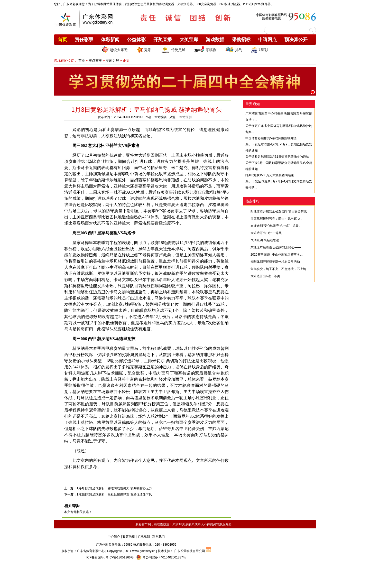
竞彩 (144, 50)
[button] (313, 92)
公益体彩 (136, 40)
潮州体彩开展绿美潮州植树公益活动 (275, 262)
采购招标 (241, 40)
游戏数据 (215, 40)
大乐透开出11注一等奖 (266, 233)
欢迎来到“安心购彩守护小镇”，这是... (276, 226)
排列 (234, 50)
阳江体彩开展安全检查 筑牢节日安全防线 (279, 211)
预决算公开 (296, 40)
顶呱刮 (205, 50)
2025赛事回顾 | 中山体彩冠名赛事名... (276, 255)
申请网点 (267, 40)
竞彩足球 (113, 60)
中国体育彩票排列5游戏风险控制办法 (271, 138)
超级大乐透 (115, 49)
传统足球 (173, 50)
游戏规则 (144, 537)
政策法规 (129, 537)
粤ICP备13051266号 (120, 557)
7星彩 (259, 50)
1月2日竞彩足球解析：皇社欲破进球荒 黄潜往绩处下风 (114, 494)
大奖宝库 (189, 40)
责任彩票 (84, 40)
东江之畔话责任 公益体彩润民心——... (277, 247)
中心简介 (114, 537)
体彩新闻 (110, 40)
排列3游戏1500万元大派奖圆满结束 (270, 175)
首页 (62, 40)
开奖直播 (163, 40)
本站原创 (186, 117)
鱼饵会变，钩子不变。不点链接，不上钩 (278, 269)
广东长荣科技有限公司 (190, 551)
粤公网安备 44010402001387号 (161, 557)
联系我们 (159, 537)
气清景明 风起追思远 (265, 240)
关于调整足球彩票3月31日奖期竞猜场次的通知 (277, 157)
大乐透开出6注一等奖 (265, 276)
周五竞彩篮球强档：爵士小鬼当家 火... (277, 219)
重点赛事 (95, 60)
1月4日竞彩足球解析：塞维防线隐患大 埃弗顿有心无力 (114, 488)
